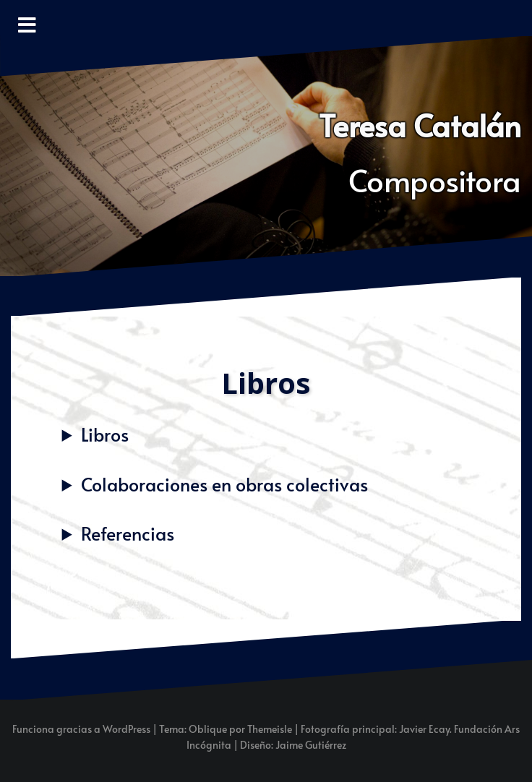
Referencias (128, 533)
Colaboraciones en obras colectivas (224, 484)
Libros (105, 434)
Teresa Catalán (420, 125)
